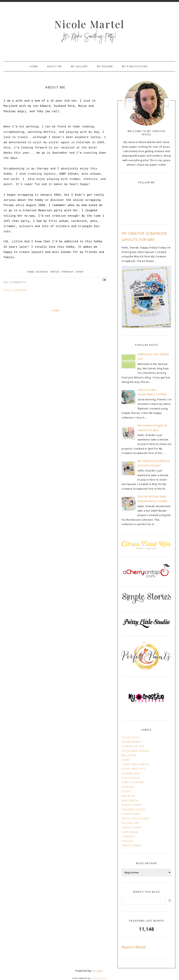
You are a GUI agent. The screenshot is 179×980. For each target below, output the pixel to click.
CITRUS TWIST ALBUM (135, 764)
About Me (54, 66)
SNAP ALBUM (130, 832)
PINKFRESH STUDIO (134, 809)
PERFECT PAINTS (132, 805)
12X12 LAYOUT (131, 737)
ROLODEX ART (130, 823)
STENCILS (127, 841)
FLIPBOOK (128, 787)
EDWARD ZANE (131, 773)
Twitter (55, 272)
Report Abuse (134, 947)
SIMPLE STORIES (132, 827)
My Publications (135, 66)
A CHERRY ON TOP (133, 746)
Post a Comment (15, 290)
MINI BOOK (128, 796)
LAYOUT (126, 791)
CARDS (126, 760)
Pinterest (68, 272)
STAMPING (128, 836)
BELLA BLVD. (129, 755)
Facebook (42, 272)
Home (34, 66)
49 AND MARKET (132, 742)
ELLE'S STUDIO (131, 778)
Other (80, 272)
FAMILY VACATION (133, 782)
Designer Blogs (99, 978)
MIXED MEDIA (130, 800)
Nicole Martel (89, 24)
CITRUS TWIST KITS (133, 769)
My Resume (105, 66)
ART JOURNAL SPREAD (135, 751)
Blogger (98, 971)
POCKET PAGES (131, 814)
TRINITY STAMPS (132, 845)
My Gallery (79, 66)
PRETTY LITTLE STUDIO (135, 818)
